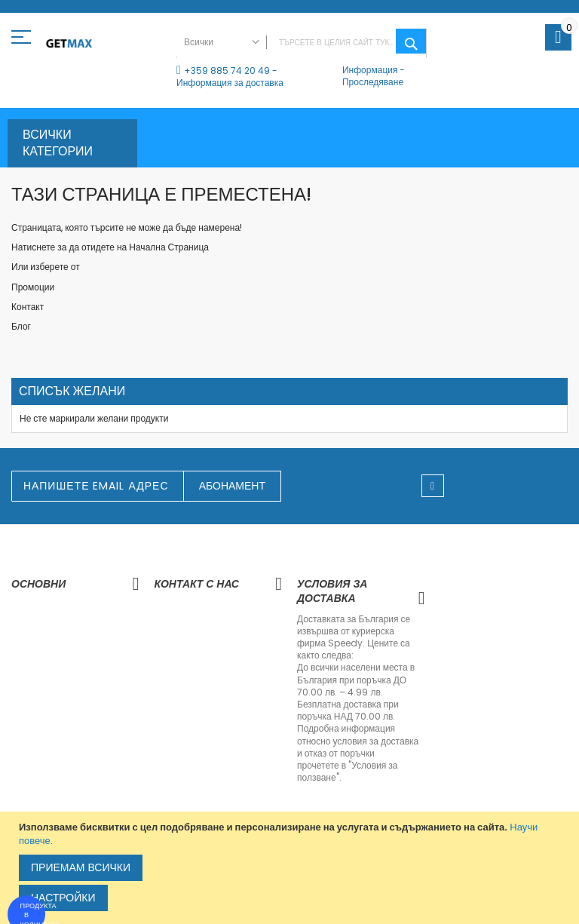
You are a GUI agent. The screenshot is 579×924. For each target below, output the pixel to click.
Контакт (28, 307)
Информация (370, 70)
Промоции (33, 287)
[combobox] (302, 43)
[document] (291, 868)
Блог (21, 326)
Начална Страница (169, 247)
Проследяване (373, 82)
